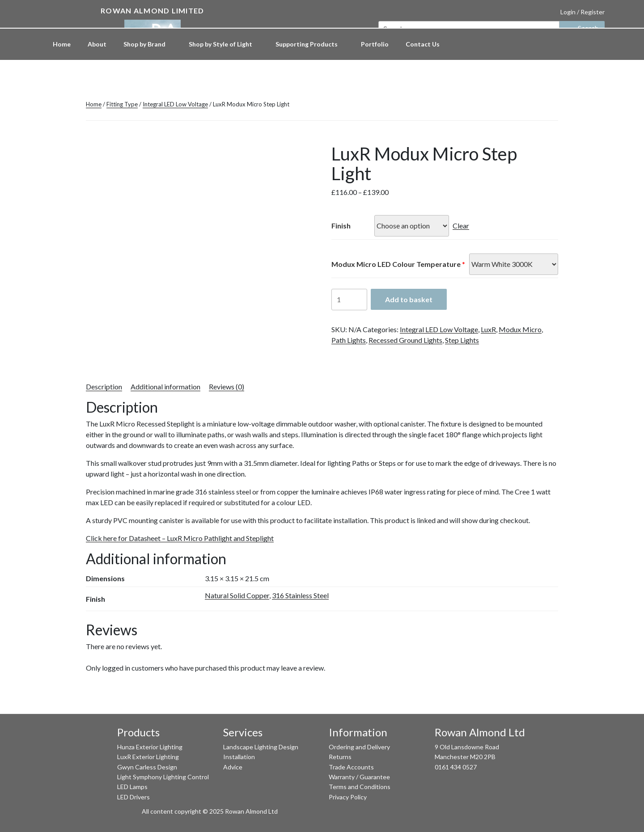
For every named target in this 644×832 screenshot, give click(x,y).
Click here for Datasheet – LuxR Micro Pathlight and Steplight (180, 538)
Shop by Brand (149, 44)
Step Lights (462, 340)
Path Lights (349, 340)
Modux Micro (520, 329)
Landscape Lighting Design (261, 747)
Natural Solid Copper (237, 595)
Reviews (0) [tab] (227, 386)
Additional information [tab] (165, 386)
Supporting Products (311, 44)
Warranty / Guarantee (359, 777)
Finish (341, 226)
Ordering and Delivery (359, 747)
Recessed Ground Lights (405, 340)
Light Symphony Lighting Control (163, 777)
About (97, 44)
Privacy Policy (348, 797)
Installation (239, 757)
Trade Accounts (351, 767)
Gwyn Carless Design (147, 767)
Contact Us (423, 44)
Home (62, 44)
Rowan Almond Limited (153, 11)
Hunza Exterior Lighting (150, 747)
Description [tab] (104, 386)
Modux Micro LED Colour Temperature (396, 264)
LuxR (488, 329)
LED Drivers (133, 797)
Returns (340, 757)
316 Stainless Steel (300, 595)
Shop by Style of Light (225, 44)
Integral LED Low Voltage (175, 104)
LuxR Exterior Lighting (148, 757)
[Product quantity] (349, 300)
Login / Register (583, 12)
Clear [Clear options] (461, 226)
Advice (233, 767)
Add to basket (409, 299)
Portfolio (375, 44)
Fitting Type (122, 104)
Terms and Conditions (360, 787)
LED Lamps (132, 787)
